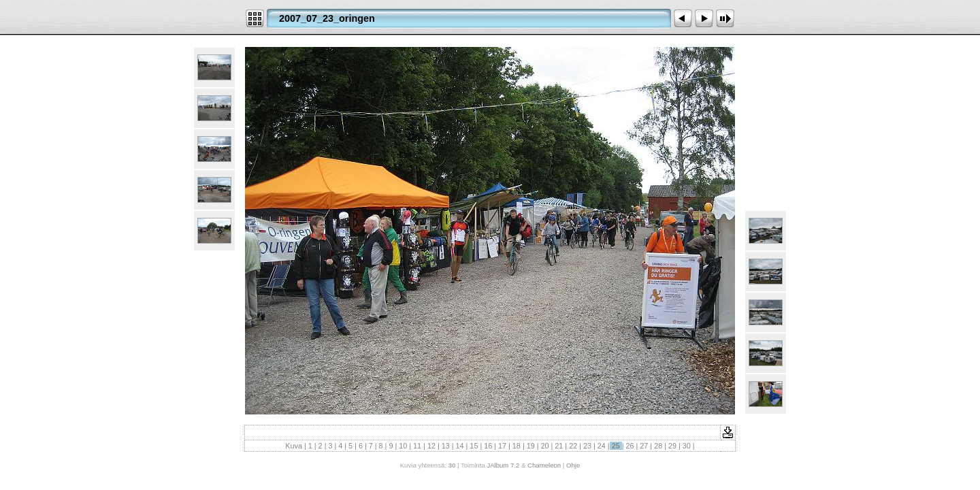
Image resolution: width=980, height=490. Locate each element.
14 (460, 446)
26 (630, 446)
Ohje (573, 465)
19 (531, 446)
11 (417, 446)
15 (474, 446)
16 (488, 446)
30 (687, 446)
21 (559, 446)
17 (502, 446)
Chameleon (544, 465)
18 (517, 446)
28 (658, 446)
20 (545, 446)
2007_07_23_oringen (327, 18)
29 (672, 446)
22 (573, 446)
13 (446, 446)
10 (403, 446)
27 (644, 446)
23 (587, 446)
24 (602, 446)
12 (431, 446)
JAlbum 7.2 (503, 465)
